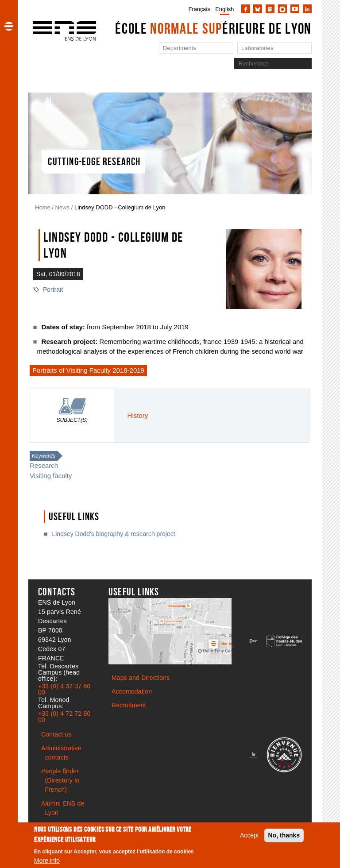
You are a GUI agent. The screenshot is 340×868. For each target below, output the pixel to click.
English (224, 9)
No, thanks (284, 835)
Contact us (56, 734)
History (138, 415)
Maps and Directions (141, 678)
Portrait (53, 289)
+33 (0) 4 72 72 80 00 (64, 717)
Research (44, 465)
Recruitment (129, 705)
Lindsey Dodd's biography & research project (113, 534)
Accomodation (132, 691)
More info (47, 860)
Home (43, 207)
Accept (249, 835)
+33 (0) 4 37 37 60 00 (64, 689)
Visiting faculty (51, 476)
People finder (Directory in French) (60, 780)
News (63, 207)
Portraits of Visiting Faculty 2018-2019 (88, 370)
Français (199, 9)
